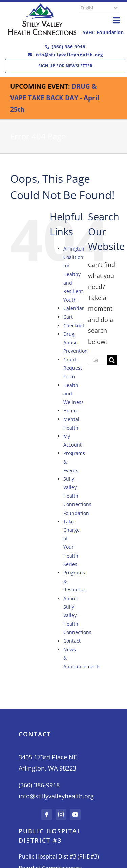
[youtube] (75, 815)
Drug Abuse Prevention (76, 342)
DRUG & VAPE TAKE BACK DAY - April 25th (55, 98)
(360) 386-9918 (69, 47)
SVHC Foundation (103, 32)
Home (70, 410)
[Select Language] (99, 8)
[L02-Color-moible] (42, 6)
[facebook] (47, 815)
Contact (72, 641)
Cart (68, 317)
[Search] (112, 360)
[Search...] (98, 360)
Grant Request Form (73, 368)
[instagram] (61, 815)
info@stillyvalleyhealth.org (69, 55)
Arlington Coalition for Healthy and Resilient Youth (74, 274)
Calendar (74, 308)
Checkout (74, 325)
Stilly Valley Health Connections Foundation (77, 496)
